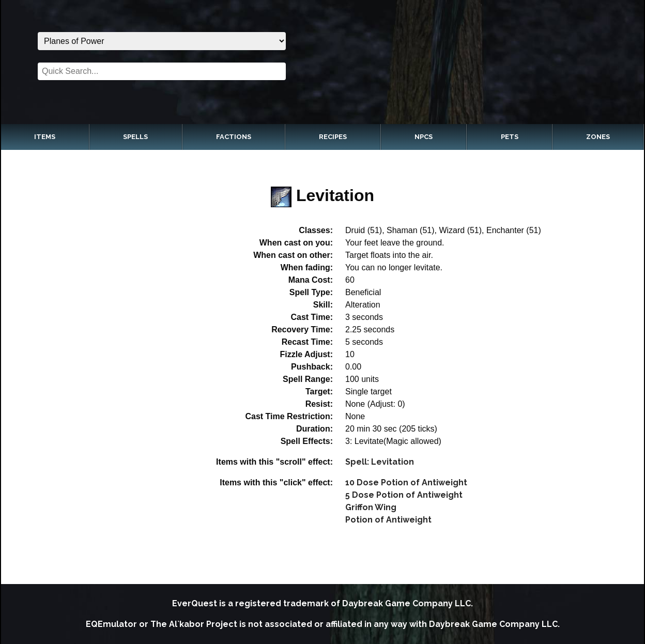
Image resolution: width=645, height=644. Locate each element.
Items (45, 137)
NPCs (424, 137)
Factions (234, 137)
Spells (135, 137)
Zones (598, 137)
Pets (510, 137)
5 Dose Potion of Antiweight (404, 495)
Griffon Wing (371, 507)
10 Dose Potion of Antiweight (406, 482)
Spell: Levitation (380, 462)
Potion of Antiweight (388, 520)
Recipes (333, 137)
